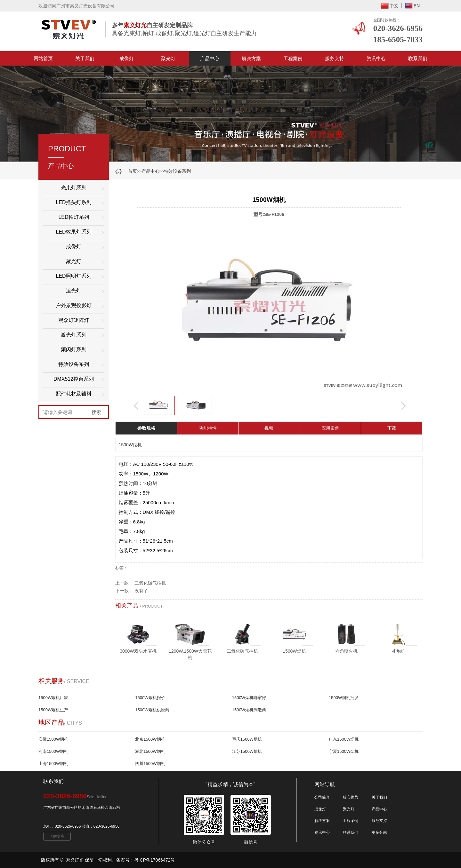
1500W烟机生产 (53, 710)
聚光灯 (168, 58)
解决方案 (251, 58)
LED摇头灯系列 (73, 202)
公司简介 (322, 797)
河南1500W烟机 (53, 751)
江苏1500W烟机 (247, 751)
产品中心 (210, 58)
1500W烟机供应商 (152, 710)
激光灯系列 (74, 335)
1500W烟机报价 (150, 698)
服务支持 (335, 58)
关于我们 (85, 58)
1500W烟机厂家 (53, 698)
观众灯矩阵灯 (74, 320)
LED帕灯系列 (73, 217)
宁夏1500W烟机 (344, 751)
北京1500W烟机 (150, 739)
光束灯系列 (74, 188)
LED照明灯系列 (73, 276)
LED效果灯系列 (73, 232)
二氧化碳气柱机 (150, 583)
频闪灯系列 (74, 350)
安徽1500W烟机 (53, 739)
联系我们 (418, 58)
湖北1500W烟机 (150, 751)
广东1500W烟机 (344, 739)
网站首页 (43, 58)
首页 (133, 171)
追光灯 (74, 291)
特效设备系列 (177, 171)
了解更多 (57, 836)
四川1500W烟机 (150, 764)
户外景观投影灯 (74, 305)
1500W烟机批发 (344, 698)
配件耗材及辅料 (74, 394)
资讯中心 (376, 58)
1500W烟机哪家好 (249, 698)
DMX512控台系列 (74, 379)
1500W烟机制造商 (249, 710)
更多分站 (379, 832)
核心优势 (351, 797)
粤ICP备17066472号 (155, 860)
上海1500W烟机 (53, 764)
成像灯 (127, 58)
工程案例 (293, 58)
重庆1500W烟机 (247, 739)
